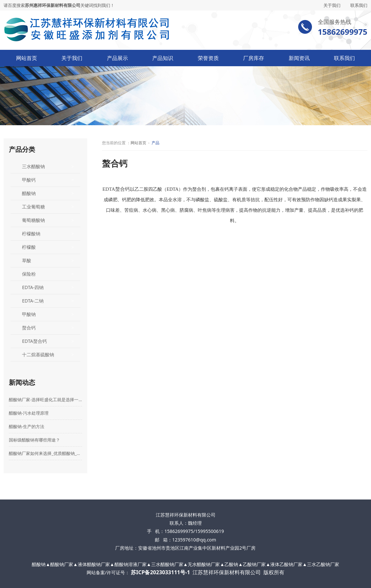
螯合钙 (29, 328)
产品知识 (163, 58)
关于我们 (332, 5)
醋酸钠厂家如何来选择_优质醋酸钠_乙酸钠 (45, 453)
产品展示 (117, 58)
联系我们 (359, 5)
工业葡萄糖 (33, 207)
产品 (155, 143)
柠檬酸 (29, 247)
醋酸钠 (29, 193)
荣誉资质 (208, 58)
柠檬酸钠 (31, 234)
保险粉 (29, 274)
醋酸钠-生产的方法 (27, 426)
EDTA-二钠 (33, 301)
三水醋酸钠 (33, 166)
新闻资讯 (299, 58)
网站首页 (27, 58)
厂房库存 (254, 58)
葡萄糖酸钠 (33, 220)
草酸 (27, 260)
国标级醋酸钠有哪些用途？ (34, 440)
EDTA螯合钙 (34, 341)
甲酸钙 (29, 180)
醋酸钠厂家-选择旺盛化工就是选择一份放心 (45, 400)
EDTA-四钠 (33, 287)
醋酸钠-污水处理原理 (29, 413)
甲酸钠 (29, 314)
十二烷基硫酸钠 (38, 354)
